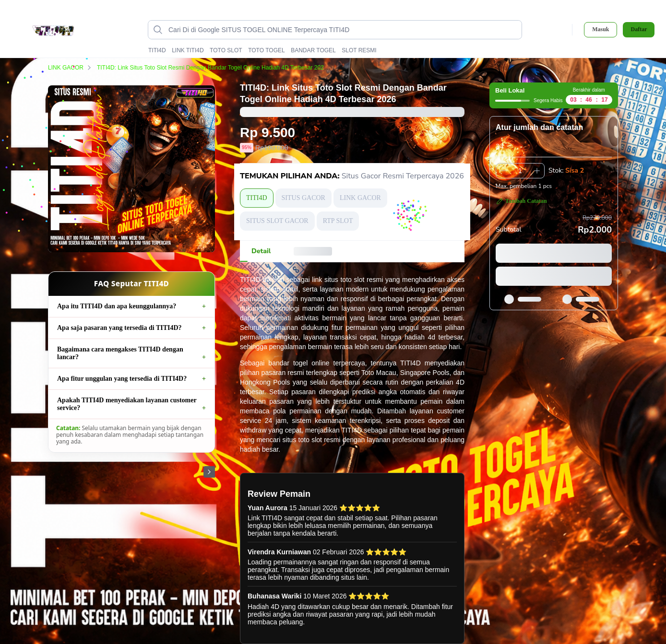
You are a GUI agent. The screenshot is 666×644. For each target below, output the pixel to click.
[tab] (261, 251)
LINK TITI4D (188, 50)
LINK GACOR (71, 68)
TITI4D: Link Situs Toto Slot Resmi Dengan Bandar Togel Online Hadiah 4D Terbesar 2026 (218, 68)
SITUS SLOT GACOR (277, 221)
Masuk (601, 29)
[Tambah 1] (537, 171)
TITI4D (157, 50)
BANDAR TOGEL (313, 50)
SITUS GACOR (303, 198)
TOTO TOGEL (266, 50)
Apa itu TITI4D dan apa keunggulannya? (117, 306)
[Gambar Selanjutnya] (209, 472)
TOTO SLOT (226, 50)
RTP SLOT (338, 221)
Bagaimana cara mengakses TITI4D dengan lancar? (120, 353)
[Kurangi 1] (503, 171)
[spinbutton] (520, 171)
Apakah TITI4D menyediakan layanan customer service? (127, 404)
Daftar (639, 29)
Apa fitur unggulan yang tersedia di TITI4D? (122, 379)
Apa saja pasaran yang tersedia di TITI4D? (119, 328)
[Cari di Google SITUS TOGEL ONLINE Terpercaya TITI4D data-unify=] (343, 30)
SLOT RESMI (359, 50)
